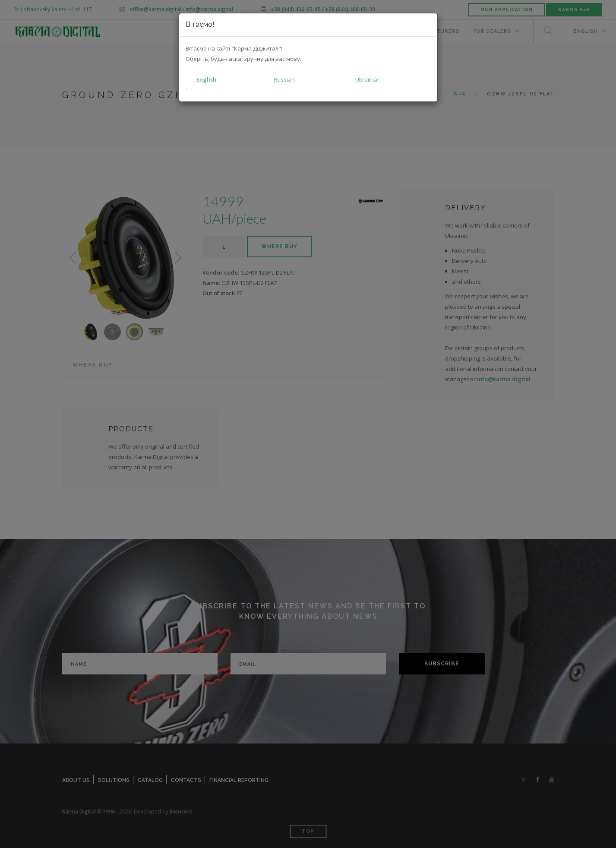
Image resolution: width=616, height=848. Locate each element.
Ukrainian (368, 79)
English (206, 79)
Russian (284, 79)
